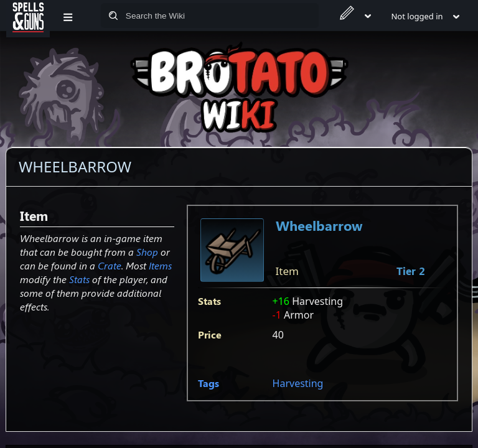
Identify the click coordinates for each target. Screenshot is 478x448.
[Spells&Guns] (28, 16)
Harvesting (298, 383)
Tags (209, 383)
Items (160, 265)
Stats (79, 279)
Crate (110, 265)
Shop (147, 252)
